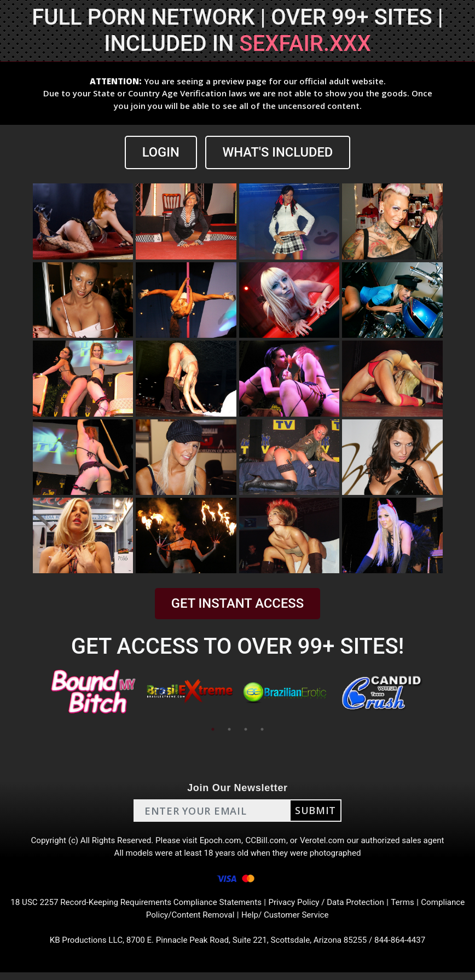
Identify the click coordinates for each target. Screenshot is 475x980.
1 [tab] (213, 730)
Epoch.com (220, 842)
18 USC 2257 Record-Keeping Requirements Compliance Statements (155, 907)
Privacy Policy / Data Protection (356, 907)
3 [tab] (246, 730)
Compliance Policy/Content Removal (188, 921)
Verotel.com (326, 842)
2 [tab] (229, 730)
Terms (436, 907)
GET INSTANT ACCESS (237, 604)
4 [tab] (262, 730)
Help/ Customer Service (312, 921)
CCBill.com (267, 842)
